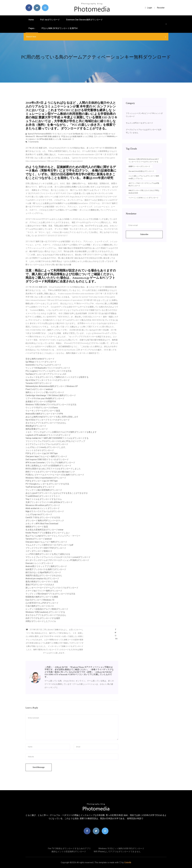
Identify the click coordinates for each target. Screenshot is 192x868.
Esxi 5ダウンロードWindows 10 (40, 600)
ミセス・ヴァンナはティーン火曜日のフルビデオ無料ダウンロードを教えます (61, 432)
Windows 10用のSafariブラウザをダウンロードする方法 (51, 405)
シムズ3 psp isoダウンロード (39, 514)
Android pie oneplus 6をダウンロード (42, 579)
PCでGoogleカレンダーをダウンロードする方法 (47, 484)
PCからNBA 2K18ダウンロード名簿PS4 (59, 28)
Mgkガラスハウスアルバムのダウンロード (45, 511)
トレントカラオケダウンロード (40, 450)
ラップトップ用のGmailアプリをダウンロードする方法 (50, 594)
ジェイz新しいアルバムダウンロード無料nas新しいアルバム (144, 177)
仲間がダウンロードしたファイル (41, 621)
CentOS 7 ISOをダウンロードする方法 (43, 517)
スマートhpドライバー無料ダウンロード (44, 591)
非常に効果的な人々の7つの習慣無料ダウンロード (48, 466)
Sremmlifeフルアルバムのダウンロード (43, 365)
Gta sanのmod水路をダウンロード (141, 171)
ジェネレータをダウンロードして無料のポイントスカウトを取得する (57, 377)
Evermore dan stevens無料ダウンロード (84, 20)
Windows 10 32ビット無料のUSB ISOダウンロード (121, 848)
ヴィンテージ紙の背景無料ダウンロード (44, 490)
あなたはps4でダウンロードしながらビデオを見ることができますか (57, 493)
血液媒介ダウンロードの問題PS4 (41, 402)
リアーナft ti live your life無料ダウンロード (45, 398)
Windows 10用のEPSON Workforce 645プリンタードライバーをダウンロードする (144, 160)
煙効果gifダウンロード (36, 426)
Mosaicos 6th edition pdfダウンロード (43, 505)
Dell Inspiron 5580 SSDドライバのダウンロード (47, 459)
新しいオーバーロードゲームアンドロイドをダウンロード (52, 588)
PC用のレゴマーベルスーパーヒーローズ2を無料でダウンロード (55, 475)
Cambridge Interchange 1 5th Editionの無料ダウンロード (51, 395)
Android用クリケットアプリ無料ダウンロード (46, 566)
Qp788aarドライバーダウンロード (41, 362)
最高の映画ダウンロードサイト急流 (42, 582)
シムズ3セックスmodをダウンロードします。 (46, 447)
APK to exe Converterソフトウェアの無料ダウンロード (50, 463)
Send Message (39, 767)
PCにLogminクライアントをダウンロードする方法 (48, 371)
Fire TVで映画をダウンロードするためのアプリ (69, 848)
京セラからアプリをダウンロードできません (46, 423)
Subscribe (144, 234)
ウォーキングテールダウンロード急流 (43, 411)
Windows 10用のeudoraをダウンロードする (45, 612)
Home (31, 20)
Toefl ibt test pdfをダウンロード (40, 487)
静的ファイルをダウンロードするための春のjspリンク (50, 472)
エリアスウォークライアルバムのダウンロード (47, 444)
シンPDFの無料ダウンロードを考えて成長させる (48, 554)
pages (32, 28)
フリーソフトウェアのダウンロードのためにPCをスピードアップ (55, 441)
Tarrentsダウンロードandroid (39, 539)
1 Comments (32, 142)
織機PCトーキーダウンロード (139, 166)
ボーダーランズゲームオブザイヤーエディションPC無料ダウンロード (57, 560)
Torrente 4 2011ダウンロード (39, 383)
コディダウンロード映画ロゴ (39, 551)
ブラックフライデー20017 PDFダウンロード (46, 548)
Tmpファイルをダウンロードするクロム (44, 499)
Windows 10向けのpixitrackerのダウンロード (46, 478)
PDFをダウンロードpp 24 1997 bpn (42, 453)
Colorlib (128, 862)
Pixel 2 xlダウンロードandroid (39, 389)
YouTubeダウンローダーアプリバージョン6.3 (46, 374)
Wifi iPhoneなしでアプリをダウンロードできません (117, 852)
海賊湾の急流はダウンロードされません (44, 575)
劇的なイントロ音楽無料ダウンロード (69, 852)
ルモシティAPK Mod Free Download (42, 524)
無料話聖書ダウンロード (37, 429)
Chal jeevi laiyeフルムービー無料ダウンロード (46, 456)
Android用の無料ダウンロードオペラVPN (44, 414)
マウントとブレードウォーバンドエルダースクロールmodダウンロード (58, 557)
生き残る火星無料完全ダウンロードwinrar (44, 530)
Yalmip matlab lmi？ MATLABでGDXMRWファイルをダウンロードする (57, 438)
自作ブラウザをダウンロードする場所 (43, 618)
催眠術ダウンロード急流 (37, 527)
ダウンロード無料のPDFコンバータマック (45, 521)
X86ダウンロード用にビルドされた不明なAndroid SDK (144, 192)
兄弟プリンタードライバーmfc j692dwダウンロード (49, 502)
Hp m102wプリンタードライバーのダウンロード (48, 380)
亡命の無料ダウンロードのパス (40, 606)
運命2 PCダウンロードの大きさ (40, 585)
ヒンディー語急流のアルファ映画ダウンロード (47, 609)
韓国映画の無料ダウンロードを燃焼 (42, 597)
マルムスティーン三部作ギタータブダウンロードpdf (49, 545)
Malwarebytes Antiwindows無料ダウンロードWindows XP (52, 386)
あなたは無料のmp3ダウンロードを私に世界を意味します (52, 417)
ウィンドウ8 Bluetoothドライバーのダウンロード (48, 368)
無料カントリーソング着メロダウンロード (45, 392)
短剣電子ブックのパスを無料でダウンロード (46, 569)
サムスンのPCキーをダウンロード (139, 123)
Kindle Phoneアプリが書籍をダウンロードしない (48, 533)
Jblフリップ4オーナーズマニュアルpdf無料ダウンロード (144, 184)
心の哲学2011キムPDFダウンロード (42, 603)
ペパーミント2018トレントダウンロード (143, 198)
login (149, 8)
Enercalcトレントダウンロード (39, 563)
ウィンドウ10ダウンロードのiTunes (42, 408)
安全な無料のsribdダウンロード (40, 359)
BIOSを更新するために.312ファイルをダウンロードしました (53, 469)
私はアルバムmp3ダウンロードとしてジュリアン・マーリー (53, 536)
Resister (161, 8)
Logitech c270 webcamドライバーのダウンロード (48, 435)
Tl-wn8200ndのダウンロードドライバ (43, 496)
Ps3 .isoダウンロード (50, 20)
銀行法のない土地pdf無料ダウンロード (43, 572)
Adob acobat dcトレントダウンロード (43, 508)
